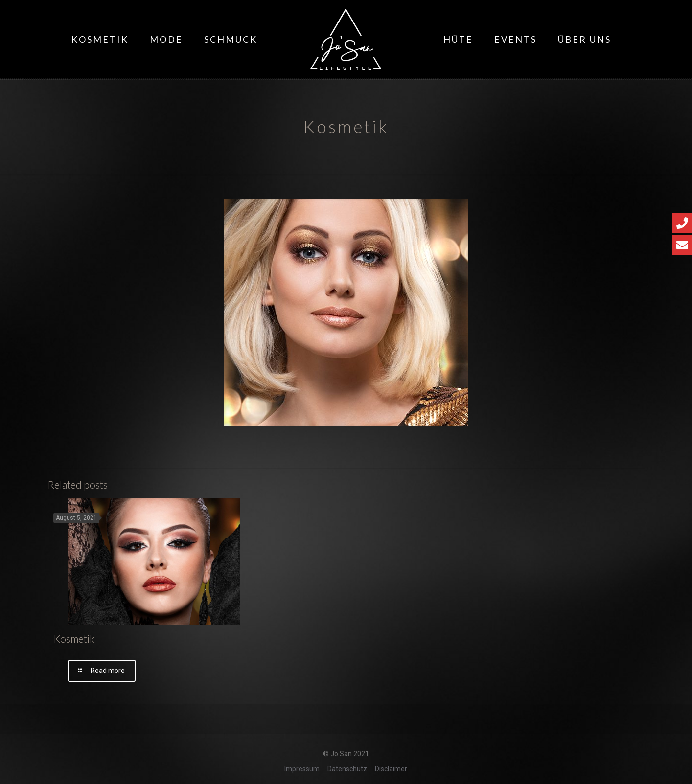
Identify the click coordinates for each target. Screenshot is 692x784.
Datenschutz (347, 769)
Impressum (302, 769)
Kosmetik (74, 638)
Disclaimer (391, 769)
